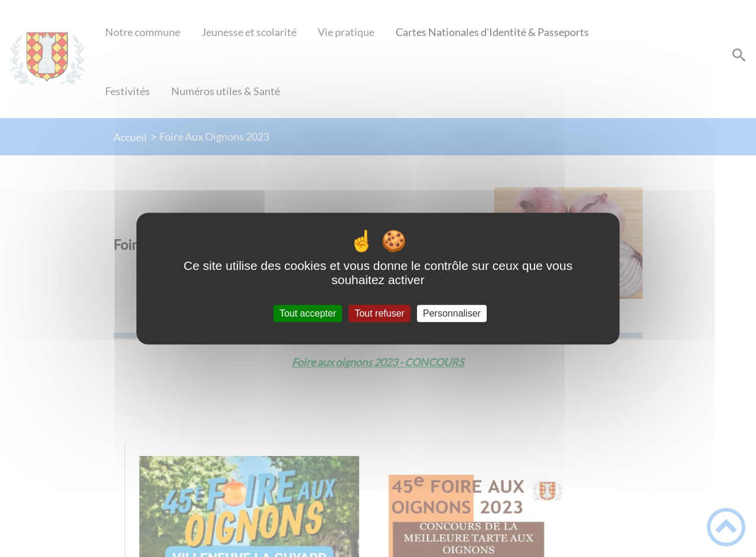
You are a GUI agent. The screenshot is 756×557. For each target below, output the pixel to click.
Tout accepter (308, 313)
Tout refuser (379, 313)
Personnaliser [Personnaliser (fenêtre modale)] (452, 313)
